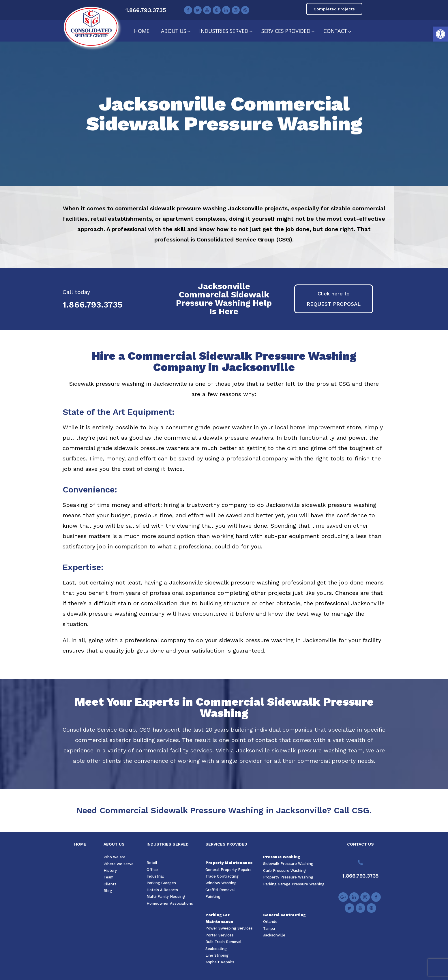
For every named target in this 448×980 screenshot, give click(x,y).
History (110, 871)
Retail (152, 863)
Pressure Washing (282, 857)
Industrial (155, 876)
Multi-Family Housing (166, 896)
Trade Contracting (222, 876)
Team (108, 877)
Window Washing (221, 883)
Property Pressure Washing (288, 877)
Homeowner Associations (170, 903)
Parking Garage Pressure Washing (294, 884)
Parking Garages (161, 883)
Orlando (270, 922)
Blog (108, 891)
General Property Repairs (228, 870)
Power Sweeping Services (229, 928)
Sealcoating (216, 949)
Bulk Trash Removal (223, 942)
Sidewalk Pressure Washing (288, 864)
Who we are (115, 857)
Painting (213, 896)
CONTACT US (360, 844)
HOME (80, 844)
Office (152, 870)
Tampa (269, 929)
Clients (110, 884)
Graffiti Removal (220, 890)
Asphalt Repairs (220, 962)
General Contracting (284, 915)
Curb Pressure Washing (284, 871)
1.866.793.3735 (146, 10)
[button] (440, 34)
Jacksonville (274, 935)
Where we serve (119, 864)
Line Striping (217, 955)
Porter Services (220, 935)
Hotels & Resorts (162, 890)
